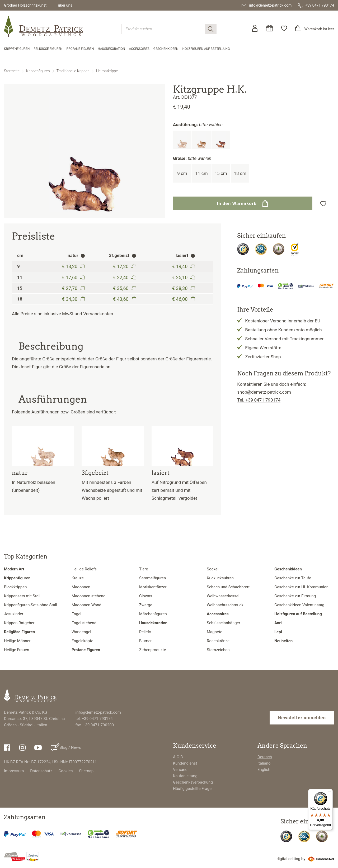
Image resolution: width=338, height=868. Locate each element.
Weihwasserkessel (223, 596)
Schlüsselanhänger (224, 623)
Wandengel (81, 632)
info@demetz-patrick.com (98, 712)
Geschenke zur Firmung (295, 596)
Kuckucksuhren (220, 578)
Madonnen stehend (88, 596)
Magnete (215, 632)
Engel (76, 614)
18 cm (240, 173)
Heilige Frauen (17, 650)
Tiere (144, 569)
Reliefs (145, 632)
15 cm (221, 173)
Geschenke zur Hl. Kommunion (301, 587)
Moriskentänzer (153, 587)
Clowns (146, 596)
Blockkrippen (15, 587)
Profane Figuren (80, 49)
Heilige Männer (17, 641)
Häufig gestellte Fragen (193, 789)
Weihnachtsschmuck (225, 605)
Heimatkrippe (107, 71)
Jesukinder (14, 614)
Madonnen (81, 587)
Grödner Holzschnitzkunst (25, 5)
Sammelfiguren (152, 578)
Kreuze (78, 578)
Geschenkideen (166, 49)
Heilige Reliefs (84, 569)
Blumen (146, 641)
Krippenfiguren (17, 49)
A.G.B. (178, 757)
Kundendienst (185, 763)
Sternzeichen (218, 650)
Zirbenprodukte (152, 650)
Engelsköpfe (82, 641)
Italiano (264, 763)
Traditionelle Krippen (73, 71)
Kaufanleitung (185, 776)
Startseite (12, 71)
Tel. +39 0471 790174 (259, 400)
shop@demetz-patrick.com (264, 392)
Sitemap (86, 771)
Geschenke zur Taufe (293, 578)
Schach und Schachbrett (228, 587)
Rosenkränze (218, 641)
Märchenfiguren (153, 614)
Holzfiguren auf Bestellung (206, 49)
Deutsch (265, 757)
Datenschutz (41, 771)
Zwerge (146, 605)
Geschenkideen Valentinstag (299, 605)
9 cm (182, 173)
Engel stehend (84, 623)
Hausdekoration (111, 49)
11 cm (201, 173)
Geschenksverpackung (193, 782)
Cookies (66, 771)
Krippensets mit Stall (22, 596)
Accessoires (139, 49)
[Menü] (330, 792)
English (264, 770)
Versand (180, 770)
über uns (65, 5)
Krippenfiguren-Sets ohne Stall (30, 605)
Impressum (14, 771)
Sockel (213, 569)
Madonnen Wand (86, 605)
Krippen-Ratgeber (19, 623)
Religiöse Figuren (48, 49)
